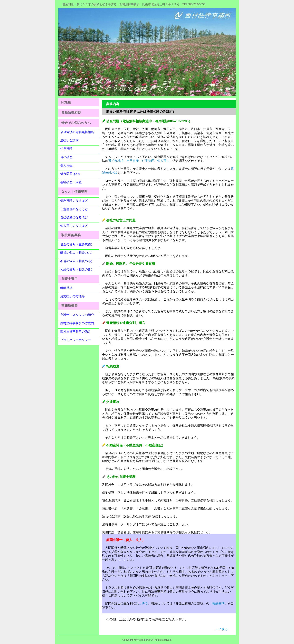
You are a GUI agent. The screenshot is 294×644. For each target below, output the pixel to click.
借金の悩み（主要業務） (77, 244)
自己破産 (66, 157)
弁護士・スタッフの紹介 (77, 315)
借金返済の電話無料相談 (77, 132)
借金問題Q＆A (70, 174)
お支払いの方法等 (72, 296)
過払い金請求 (69, 140)
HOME (66, 102)
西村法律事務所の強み (76, 331)
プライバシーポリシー (76, 340)
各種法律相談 (71, 113)
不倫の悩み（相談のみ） (77, 261)
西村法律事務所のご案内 (77, 323)
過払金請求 (116, 161)
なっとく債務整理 (74, 191)
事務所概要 (69, 306)
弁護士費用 (69, 279)
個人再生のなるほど (74, 226)
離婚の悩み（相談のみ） (77, 253)
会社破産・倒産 (71, 182)
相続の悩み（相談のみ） (77, 269)
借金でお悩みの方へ (76, 123)
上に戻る (222, 629)
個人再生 (66, 165)
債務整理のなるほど (74, 201)
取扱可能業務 (71, 235)
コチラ (143, 603)
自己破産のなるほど (74, 217)
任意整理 (66, 149)
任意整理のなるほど (74, 209)
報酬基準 (66, 288)
